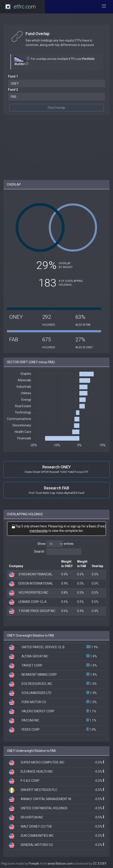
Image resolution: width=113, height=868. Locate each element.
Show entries (55, 544)
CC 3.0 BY (100, 864)
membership (39, 531)
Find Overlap (56, 108)
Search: (58, 552)
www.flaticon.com (60, 864)
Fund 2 (13, 90)
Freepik (34, 864)
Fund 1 (13, 76)
